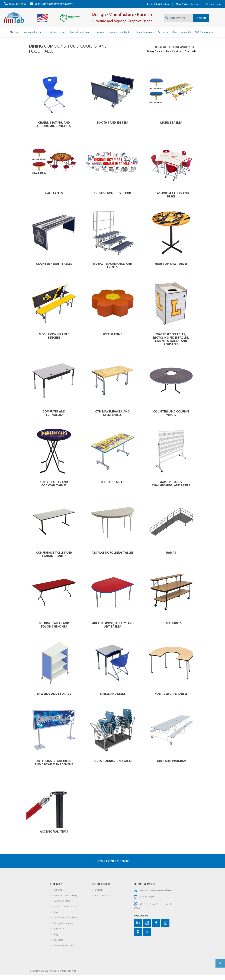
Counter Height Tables (54, 269)
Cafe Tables (54, 198)
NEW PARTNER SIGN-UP (113, 866)
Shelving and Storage (54, 699)
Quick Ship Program (171, 766)
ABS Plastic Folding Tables (112, 558)
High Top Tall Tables (171, 269)
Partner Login (214, 4)
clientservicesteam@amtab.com (53, 4)
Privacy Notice (103, 901)
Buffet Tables (171, 628)
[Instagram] (165, 928)
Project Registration (159, 4)
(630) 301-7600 (17, 4)
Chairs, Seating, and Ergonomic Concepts (54, 130)
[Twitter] (147, 937)
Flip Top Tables (112, 487)
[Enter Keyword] (179, 20)
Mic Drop (58, 895)
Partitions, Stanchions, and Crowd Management (54, 768)
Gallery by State (62, 906)
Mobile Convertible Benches (54, 341)
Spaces (162, 52)
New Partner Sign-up (188, 4)
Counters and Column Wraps (171, 418)
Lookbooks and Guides (66, 923)
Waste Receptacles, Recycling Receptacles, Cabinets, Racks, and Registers (171, 345)
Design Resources (63, 928)
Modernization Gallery (65, 901)
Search (99, 895)
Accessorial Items (54, 837)
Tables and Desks (112, 699)
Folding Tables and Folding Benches (54, 630)
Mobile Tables (171, 128)
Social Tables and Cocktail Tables (54, 489)
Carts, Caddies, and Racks (112, 766)
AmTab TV (59, 934)
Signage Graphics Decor (112, 198)
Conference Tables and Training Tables (54, 560)
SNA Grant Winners (64, 951)
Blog (56, 939)
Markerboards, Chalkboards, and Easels (171, 489)
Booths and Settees (112, 128)
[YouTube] (147, 928)
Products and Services (65, 912)
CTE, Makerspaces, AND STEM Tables (112, 418)
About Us (58, 945)
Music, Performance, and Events (112, 271)
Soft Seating (112, 340)
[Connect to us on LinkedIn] (138, 928)
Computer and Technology (54, 418)
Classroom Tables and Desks (171, 200)
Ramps (171, 558)
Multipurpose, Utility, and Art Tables (112, 630)
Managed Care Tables (171, 699)
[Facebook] (156, 928)
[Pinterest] (138, 937)
